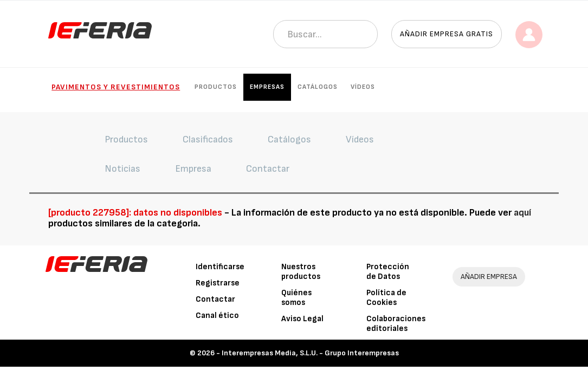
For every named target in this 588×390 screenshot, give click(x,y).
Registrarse (218, 283)
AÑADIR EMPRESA (489, 277)
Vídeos (363, 87)
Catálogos (318, 87)
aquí (522, 213)
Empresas (267, 87)
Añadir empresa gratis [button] (447, 34)
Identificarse (220, 267)
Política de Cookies (386, 298)
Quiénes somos (296, 298)
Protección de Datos (388, 272)
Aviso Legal (302, 319)
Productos (216, 87)
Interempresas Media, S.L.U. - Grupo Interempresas (310, 353)
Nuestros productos (301, 272)
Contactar (215, 299)
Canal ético (217, 316)
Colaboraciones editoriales (396, 324)
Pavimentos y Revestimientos (116, 87)
